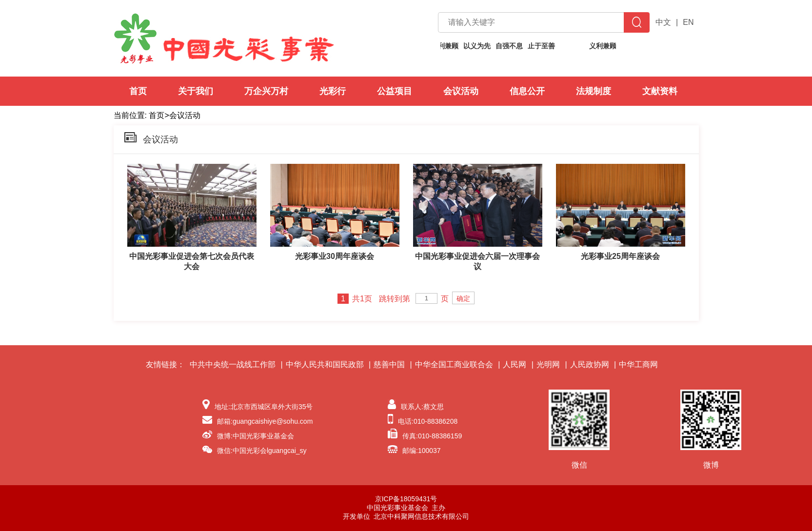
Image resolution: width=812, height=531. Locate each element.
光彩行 (333, 91)
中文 (663, 22)
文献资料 (660, 91)
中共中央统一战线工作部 (233, 364)
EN (688, 22)
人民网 (515, 364)
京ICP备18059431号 (406, 499)
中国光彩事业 (224, 38)
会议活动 (461, 91)
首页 (138, 91)
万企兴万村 (266, 91)
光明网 (548, 364)
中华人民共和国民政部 (325, 364)
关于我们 (196, 91)
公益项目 (395, 91)
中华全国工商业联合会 (454, 364)
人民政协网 (590, 364)
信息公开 (527, 91)
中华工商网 (638, 364)
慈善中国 (389, 364)
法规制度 (594, 91)
